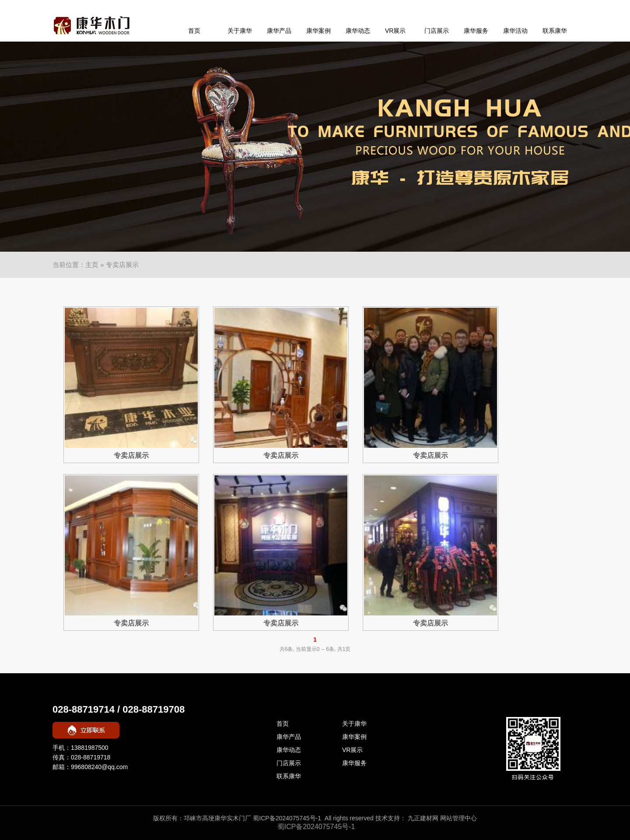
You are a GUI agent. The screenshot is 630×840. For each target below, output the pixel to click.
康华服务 (476, 31)
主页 (92, 265)
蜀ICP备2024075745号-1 (287, 818)
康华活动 (515, 31)
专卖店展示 (131, 455)
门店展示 (437, 31)
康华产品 (279, 31)
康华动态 (358, 31)
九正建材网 (423, 818)
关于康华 (240, 31)
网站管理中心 (458, 818)
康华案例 (318, 31)
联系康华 (555, 31)
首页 (194, 31)
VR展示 (395, 31)
